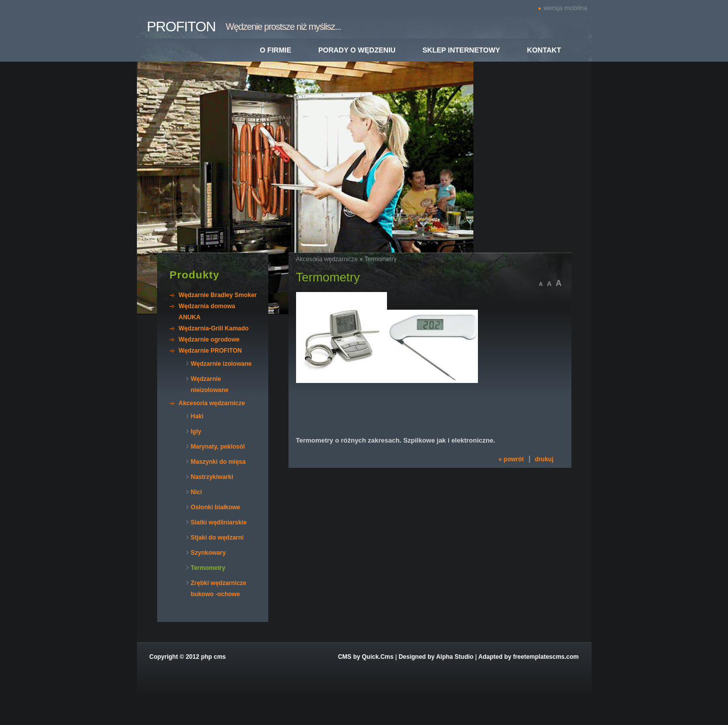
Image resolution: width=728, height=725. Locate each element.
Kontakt (544, 50)
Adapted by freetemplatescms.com (529, 657)
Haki (197, 416)
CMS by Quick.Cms (366, 657)
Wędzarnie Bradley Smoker (218, 295)
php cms (213, 657)
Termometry (208, 568)
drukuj (544, 459)
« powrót (511, 459)
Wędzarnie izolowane (222, 364)
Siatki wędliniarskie (219, 522)
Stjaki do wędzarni (217, 538)
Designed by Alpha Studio (436, 657)
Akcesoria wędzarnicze (212, 403)
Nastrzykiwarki (212, 477)
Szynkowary (208, 553)
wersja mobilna (566, 8)
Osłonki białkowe (216, 507)
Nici (197, 492)
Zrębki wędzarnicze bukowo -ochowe (219, 589)
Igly (196, 431)
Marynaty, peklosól (218, 447)
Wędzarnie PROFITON (210, 351)
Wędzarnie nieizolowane (210, 384)
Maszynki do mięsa (219, 462)
